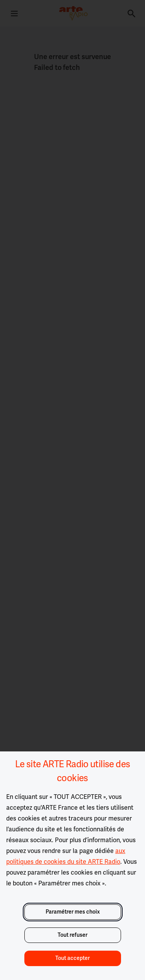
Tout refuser (72, 935)
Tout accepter (72, 958)
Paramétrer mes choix (73, 912)
